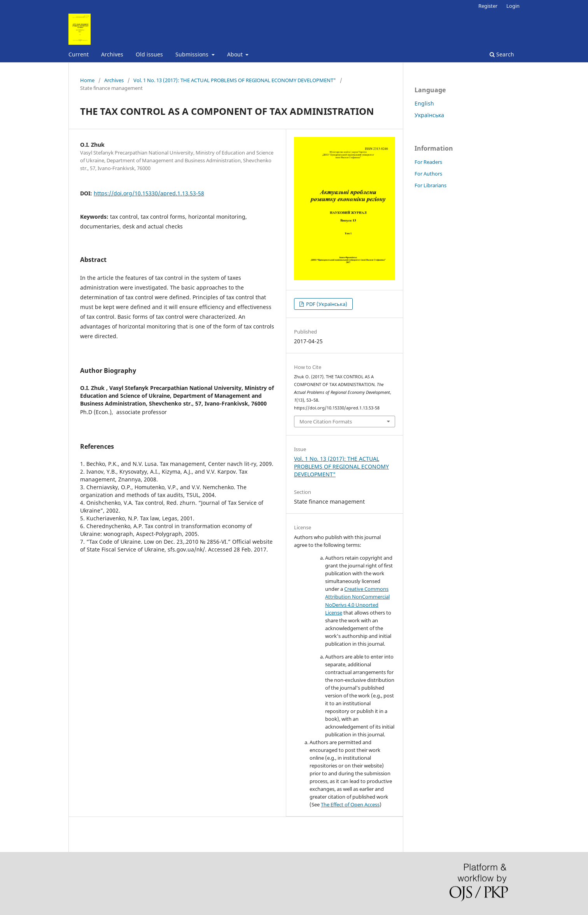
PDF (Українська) (326, 304)
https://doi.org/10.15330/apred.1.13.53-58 (149, 193)
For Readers (428, 162)
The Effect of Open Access (350, 804)
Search (502, 54)
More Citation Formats (326, 421)
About (236, 54)
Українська (429, 115)
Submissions (193, 54)
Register (488, 6)
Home (87, 80)
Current (79, 54)
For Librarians (430, 185)
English (424, 103)
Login (513, 6)
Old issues (149, 54)
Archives (112, 54)
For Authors (428, 174)
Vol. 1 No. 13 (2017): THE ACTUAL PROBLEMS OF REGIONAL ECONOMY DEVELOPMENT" (235, 80)
